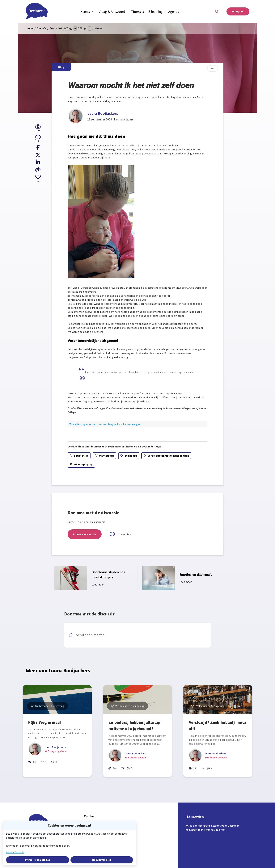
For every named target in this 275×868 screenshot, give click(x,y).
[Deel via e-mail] (38, 170)
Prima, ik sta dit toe (38, 860)
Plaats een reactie (85, 534)
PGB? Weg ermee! (45, 722)
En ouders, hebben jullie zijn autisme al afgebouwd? (135, 725)
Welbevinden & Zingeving (49, 706)
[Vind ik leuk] (38, 178)
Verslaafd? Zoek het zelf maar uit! (218, 725)
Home (30, 28)
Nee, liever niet (102, 860)
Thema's (41, 28)
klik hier (220, 830)
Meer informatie (15, 852)
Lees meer (98, 585)
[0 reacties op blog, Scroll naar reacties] (38, 139)
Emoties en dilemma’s (196, 574)
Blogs (83, 28)
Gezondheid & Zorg (61, 28)
